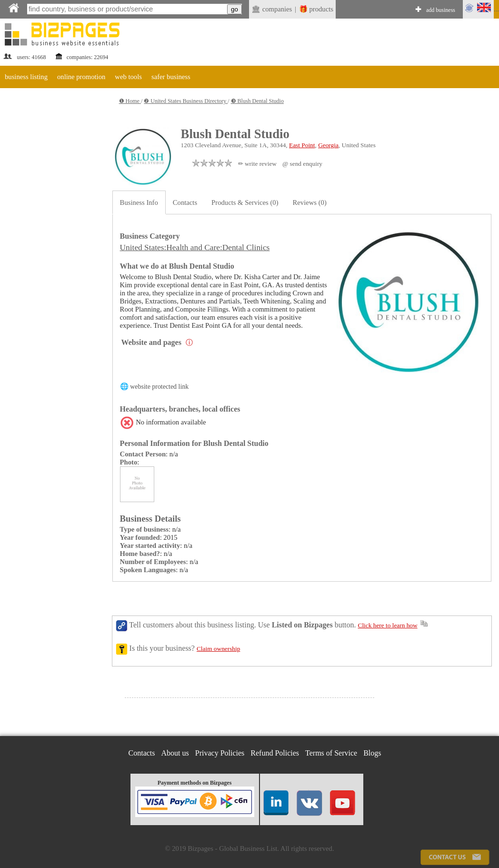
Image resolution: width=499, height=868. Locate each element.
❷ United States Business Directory (186, 101)
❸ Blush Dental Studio (257, 101)
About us (175, 753)
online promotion (81, 77)
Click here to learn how (388, 625)
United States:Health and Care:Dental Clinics (195, 247)
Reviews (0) (310, 202)
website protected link (159, 387)
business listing (26, 77)
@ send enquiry (302, 164)
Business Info (139, 202)
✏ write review (257, 164)
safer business (171, 77)
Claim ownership (218, 649)
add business (441, 10)
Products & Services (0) (245, 202)
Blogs (372, 753)
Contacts (185, 202)
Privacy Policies (220, 753)
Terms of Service (331, 753)
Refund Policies (275, 753)
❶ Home (130, 101)
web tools (128, 77)
